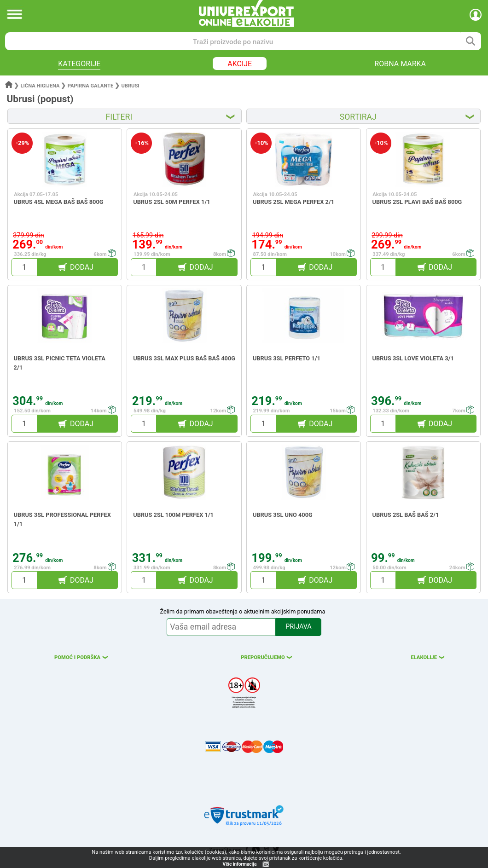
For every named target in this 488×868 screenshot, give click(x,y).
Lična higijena (41, 86)
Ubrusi (130, 86)
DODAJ (82, 267)
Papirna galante (91, 86)
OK (266, 865)
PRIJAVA (298, 627)
